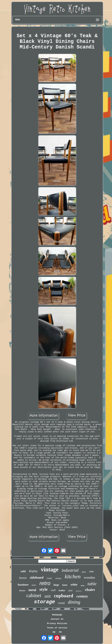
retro (45, 583)
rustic (49, 578)
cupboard (64, 596)
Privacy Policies (57, 623)
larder (34, 585)
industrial (70, 570)
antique (58, 578)
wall (53, 590)
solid (23, 571)
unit (48, 596)
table (92, 584)
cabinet (34, 595)
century (82, 596)
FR (60, 632)
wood (61, 603)
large (56, 585)
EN (54, 632)
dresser (22, 591)
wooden (89, 577)
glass (84, 572)
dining (74, 602)
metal (32, 590)
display (33, 571)
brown (23, 578)
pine (71, 590)
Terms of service (57, 628)
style (44, 589)
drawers (79, 591)
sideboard (37, 578)
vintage (50, 570)
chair (91, 571)
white (74, 585)
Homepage (57, 615)
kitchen (73, 576)
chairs (90, 590)
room (82, 585)
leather (62, 590)
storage (44, 602)
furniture (23, 585)
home (65, 585)
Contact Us (57, 619)
